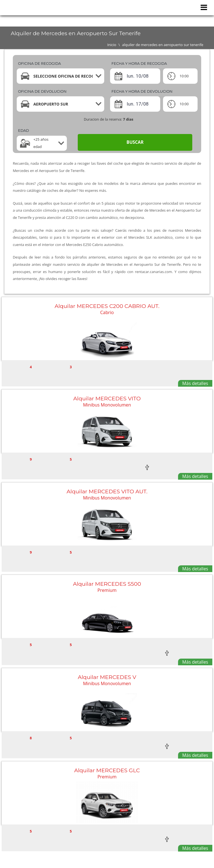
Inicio (112, 45)
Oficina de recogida (40, 63)
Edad (24, 130)
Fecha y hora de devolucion (142, 91)
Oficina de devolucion (42, 91)
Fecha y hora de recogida (139, 63)
